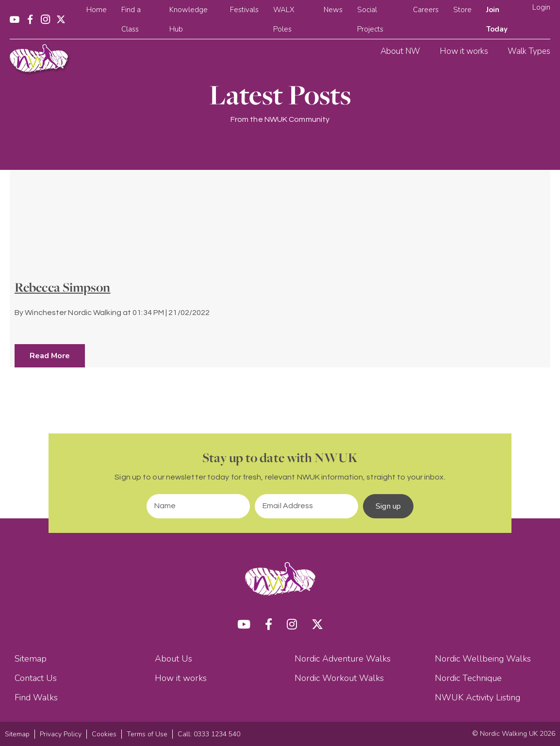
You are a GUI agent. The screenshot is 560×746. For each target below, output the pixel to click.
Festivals (244, 10)
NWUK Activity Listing (478, 697)
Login (541, 7)
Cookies (104, 734)
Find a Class (131, 19)
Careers (426, 10)
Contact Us (36, 678)
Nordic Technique (468, 678)
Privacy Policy (61, 734)
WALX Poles (284, 19)
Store (462, 10)
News (333, 10)
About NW (400, 51)
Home (97, 10)
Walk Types (529, 51)
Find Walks (36, 697)
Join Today (497, 19)
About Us (173, 659)
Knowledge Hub (189, 19)
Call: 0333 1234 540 (209, 734)
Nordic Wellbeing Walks (483, 659)
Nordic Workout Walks (339, 678)
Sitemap (31, 659)
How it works (464, 51)
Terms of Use (147, 734)
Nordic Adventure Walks (343, 659)
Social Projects (370, 19)
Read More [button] (50, 356)
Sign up (388, 506)
